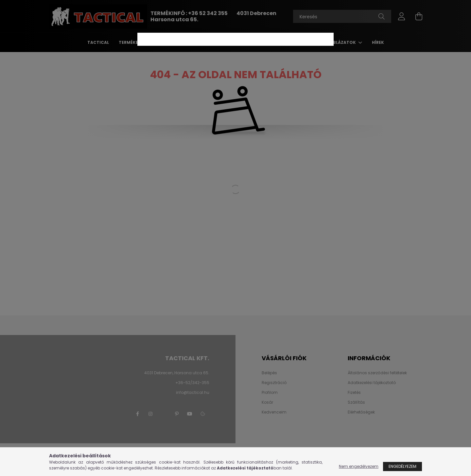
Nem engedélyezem (359, 466)
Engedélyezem (402, 466)
